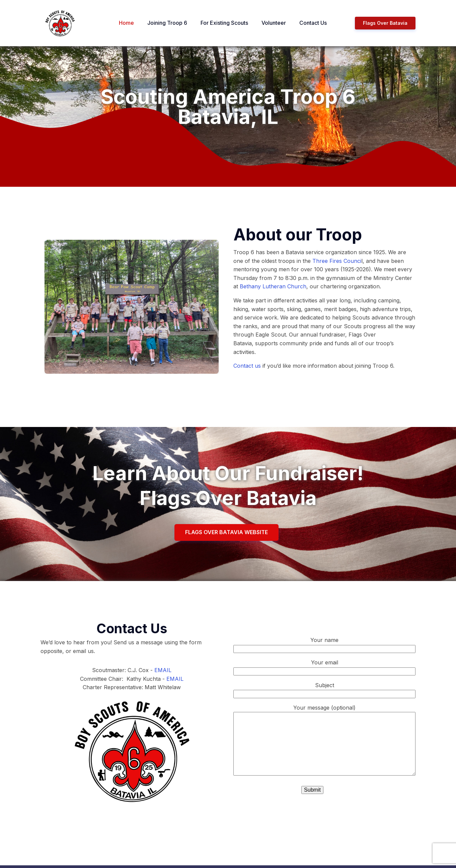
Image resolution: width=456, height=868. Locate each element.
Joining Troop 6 (167, 23)
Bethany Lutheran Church (273, 286)
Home (126, 23)
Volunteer (274, 23)
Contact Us (313, 23)
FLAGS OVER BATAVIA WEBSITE (226, 532)
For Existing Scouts (224, 23)
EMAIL (163, 670)
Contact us (247, 366)
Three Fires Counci (337, 261)
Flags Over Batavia (385, 23)
